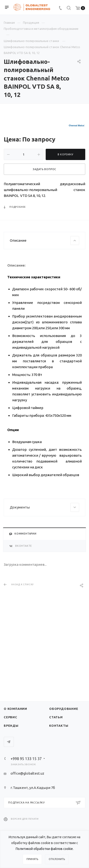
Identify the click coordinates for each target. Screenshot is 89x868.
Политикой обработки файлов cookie (44, 849)
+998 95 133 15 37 (26, 759)
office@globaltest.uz (27, 773)
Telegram (9, 742)
